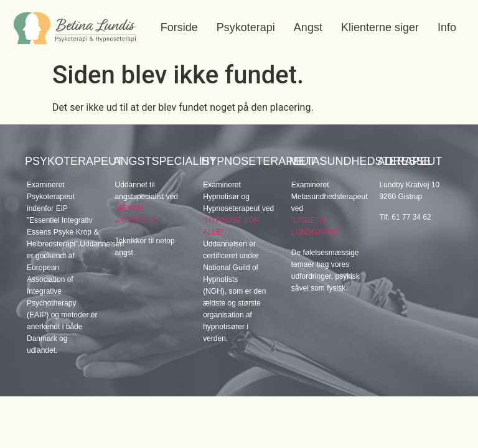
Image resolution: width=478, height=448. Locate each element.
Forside (179, 27)
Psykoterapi (246, 27)
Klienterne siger (380, 27)
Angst (308, 27)
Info (447, 27)
